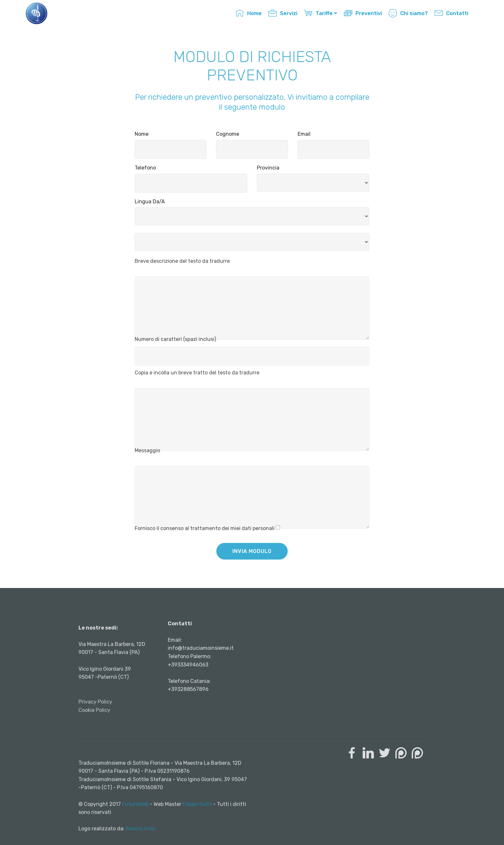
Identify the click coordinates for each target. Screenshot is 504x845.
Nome (142, 134)
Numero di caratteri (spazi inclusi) (175, 341)
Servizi (283, 13)
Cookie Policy (94, 742)
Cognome (228, 134)
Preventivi (363, 13)
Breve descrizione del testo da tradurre (182, 264)
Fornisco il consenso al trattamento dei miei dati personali (205, 531)
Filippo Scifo (197, 828)
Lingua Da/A (150, 202)
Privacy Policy (95, 733)
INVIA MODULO (252, 557)
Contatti (451, 13)
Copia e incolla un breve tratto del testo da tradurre (197, 375)
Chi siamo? (408, 13)
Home (249, 13)
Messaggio (147, 453)
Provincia (268, 168)
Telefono (145, 168)
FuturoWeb (135, 828)
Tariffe (318, 13)
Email (304, 134)
